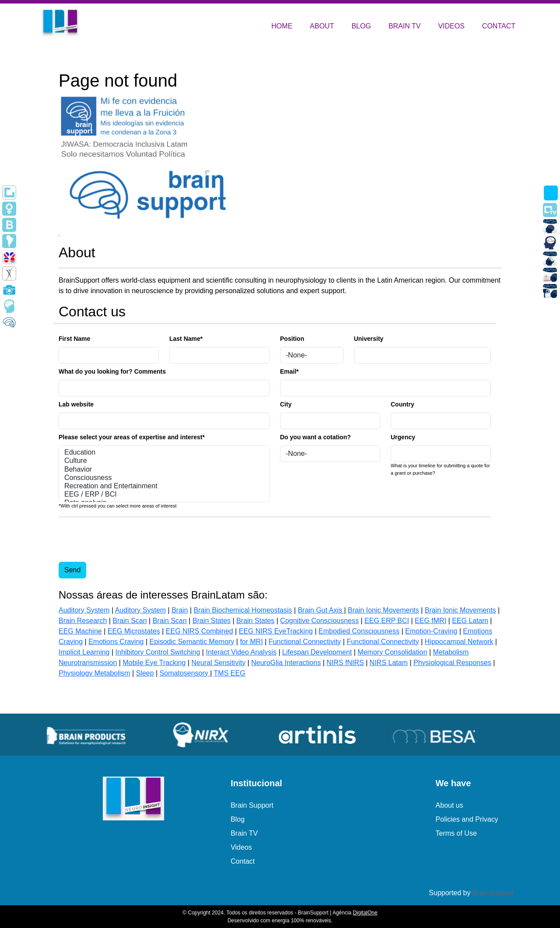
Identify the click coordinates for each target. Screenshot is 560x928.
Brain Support (252, 805)
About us (450, 805)
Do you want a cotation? (315, 437)
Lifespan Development (317, 652)
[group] (96, 735)
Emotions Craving (116, 642)
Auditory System (84, 610)
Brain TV (244, 833)
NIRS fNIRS (345, 663)
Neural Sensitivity (219, 663)
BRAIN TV (405, 26)
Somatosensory (185, 673)
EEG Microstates (134, 631)
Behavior (164, 470)
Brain (180, 610)
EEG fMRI (430, 621)
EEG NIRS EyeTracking (276, 631)
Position (292, 339)
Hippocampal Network (459, 642)
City (286, 404)
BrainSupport (493, 893)
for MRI (251, 642)
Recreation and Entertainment (164, 486)
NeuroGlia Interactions (286, 663)
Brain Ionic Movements (383, 610)
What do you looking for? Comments (112, 371)
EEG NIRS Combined (199, 631)
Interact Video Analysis (241, 652)
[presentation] (125, 541)
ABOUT (322, 26)
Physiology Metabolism (94, 673)
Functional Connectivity (305, 642)
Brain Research (83, 621)
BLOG (361, 26)
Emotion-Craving (431, 631)
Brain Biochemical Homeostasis (243, 610)
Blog (238, 819)
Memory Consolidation (392, 652)
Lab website (76, 404)
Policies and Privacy (467, 819)
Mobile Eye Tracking (154, 663)
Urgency (403, 437)
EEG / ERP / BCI (164, 495)
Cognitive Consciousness (319, 621)
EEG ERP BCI (387, 621)
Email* (289, 371)
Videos (241, 847)
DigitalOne (365, 913)
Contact (243, 861)
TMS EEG (230, 673)
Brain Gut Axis (321, 610)
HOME (282, 26)
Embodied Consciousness (359, 631)
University (369, 339)
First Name (74, 339)
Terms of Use (456, 833)
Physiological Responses (452, 663)
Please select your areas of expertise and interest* (132, 437)
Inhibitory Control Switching (158, 652)
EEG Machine (80, 631)
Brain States (212, 621)
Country (402, 404)
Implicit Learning (84, 652)
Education (164, 453)
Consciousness (164, 478)
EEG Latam (470, 621)
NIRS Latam (389, 663)
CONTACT (499, 26)
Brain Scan (129, 621)
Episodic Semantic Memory (192, 642)
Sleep (145, 673)
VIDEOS (451, 26)
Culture (164, 461)
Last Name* (186, 339)
